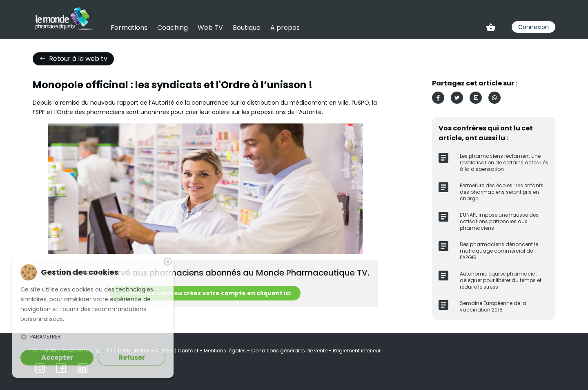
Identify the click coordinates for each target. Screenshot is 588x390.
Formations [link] (129, 28)
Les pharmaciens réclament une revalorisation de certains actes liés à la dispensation (504, 162)
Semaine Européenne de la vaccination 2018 (493, 306)
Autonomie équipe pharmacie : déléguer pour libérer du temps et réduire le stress (501, 280)
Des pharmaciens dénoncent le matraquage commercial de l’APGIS (499, 251)
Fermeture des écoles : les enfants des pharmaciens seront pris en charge (502, 192)
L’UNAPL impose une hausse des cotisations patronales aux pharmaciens (499, 221)
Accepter (57, 357)
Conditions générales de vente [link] (290, 351)
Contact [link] (189, 351)
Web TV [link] (210, 28)
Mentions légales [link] (225, 351)
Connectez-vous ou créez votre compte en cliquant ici (205, 293)
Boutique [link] (247, 28)
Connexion (533, 27)
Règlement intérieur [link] (357, 351)
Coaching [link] (173, 28)
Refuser (132, 357)
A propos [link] (285, 28)
